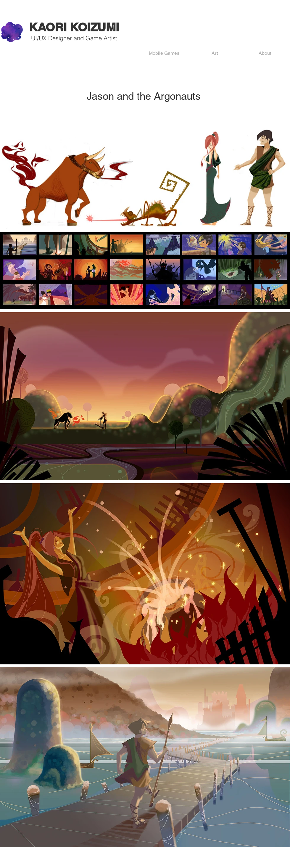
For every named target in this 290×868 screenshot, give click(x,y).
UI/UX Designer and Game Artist (74, 38)
